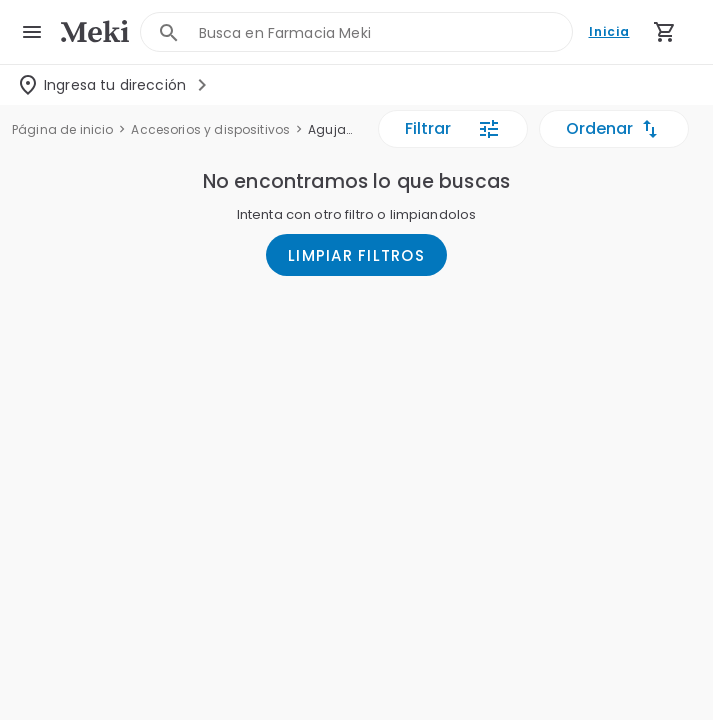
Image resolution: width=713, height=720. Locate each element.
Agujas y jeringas (332, 129)
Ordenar (614, 129)
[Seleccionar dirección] (115, 85)
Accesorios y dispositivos (210, 129)
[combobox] (386, 32)
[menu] (32, 32)
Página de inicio (62, 129)
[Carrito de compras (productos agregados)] (665, 32)
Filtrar (453, 129)
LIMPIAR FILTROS (356, 255)
